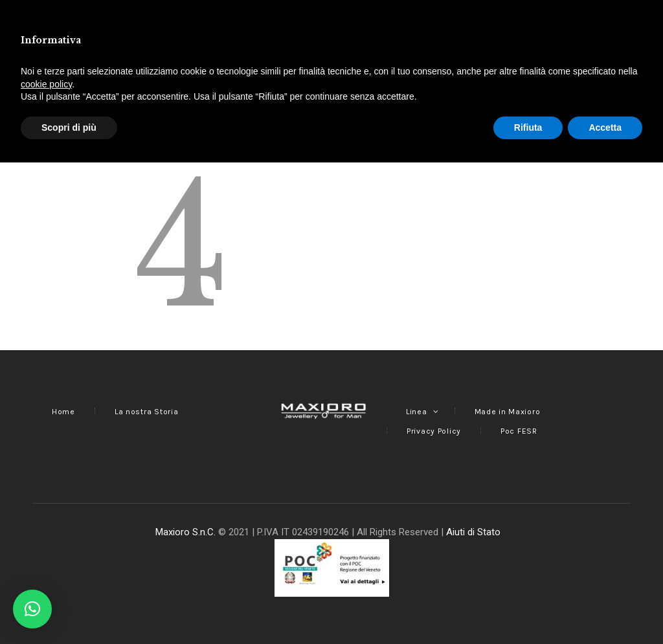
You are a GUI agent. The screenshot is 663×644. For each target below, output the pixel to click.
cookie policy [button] (46, 565)
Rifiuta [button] (528, 608)
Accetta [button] (605, 608)
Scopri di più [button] (69, 608)
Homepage (415, 111)
